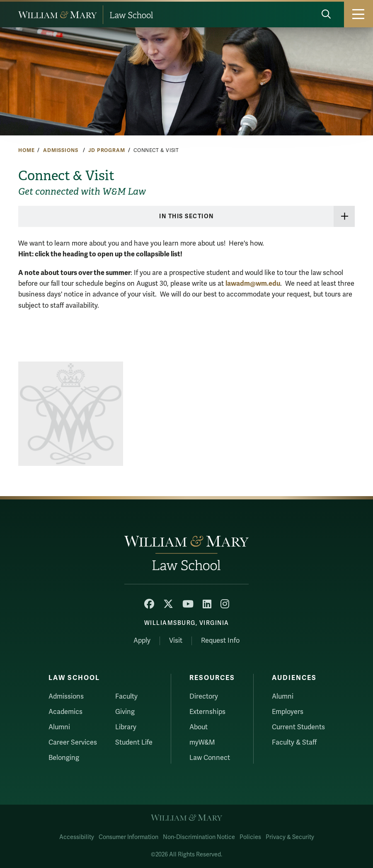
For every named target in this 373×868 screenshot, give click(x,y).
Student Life (134, 743)
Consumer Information (128, 837)
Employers (288, 712)
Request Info (220, 641)
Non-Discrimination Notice (199, 837)
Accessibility (77, 837)
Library (126, 727)
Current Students (298, 727)
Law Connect (210, 758)
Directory (204, 697)
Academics (65, 712)
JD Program (107, 150)
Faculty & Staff (294, 743)
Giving (125, 712)
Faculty (126, 697)
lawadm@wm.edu (253, 283)
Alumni (59, 727)
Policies (250, 837)
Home (26, 150)
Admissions (61, 150)
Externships (207, 712)
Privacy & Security (290, 837)
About (199, 727)
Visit (176, 641)
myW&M (202, 743)
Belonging (64, 758)
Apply (142, 641)
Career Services (73, 743)
